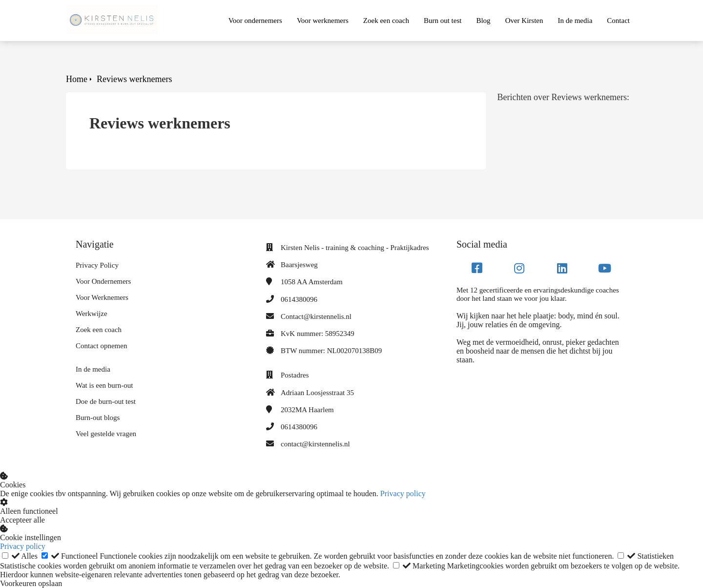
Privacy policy (403, 493)
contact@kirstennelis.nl (315, 444)
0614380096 (299, 299)
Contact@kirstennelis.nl (316, 316)
